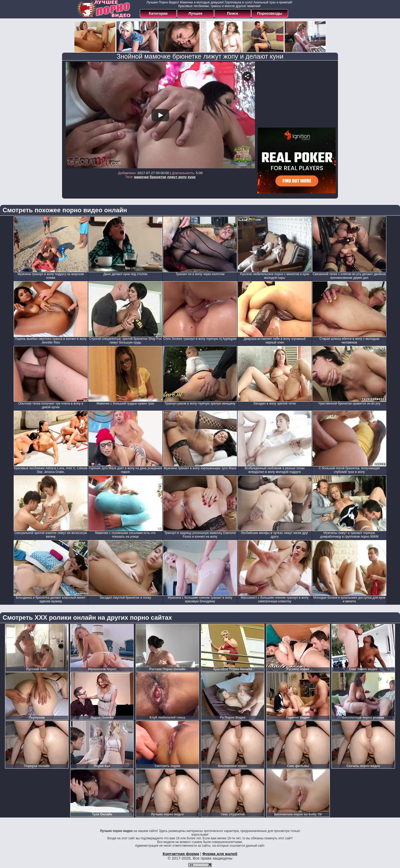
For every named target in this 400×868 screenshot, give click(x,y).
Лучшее (195, 13)
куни (192, 177)
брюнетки (158, 177)
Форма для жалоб (220, 854)
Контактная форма (181, 854)
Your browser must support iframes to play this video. (160, 115)
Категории (158, 13)
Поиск (233, 13)
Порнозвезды (270, 13)
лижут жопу (177, 177)
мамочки (141, 177)
